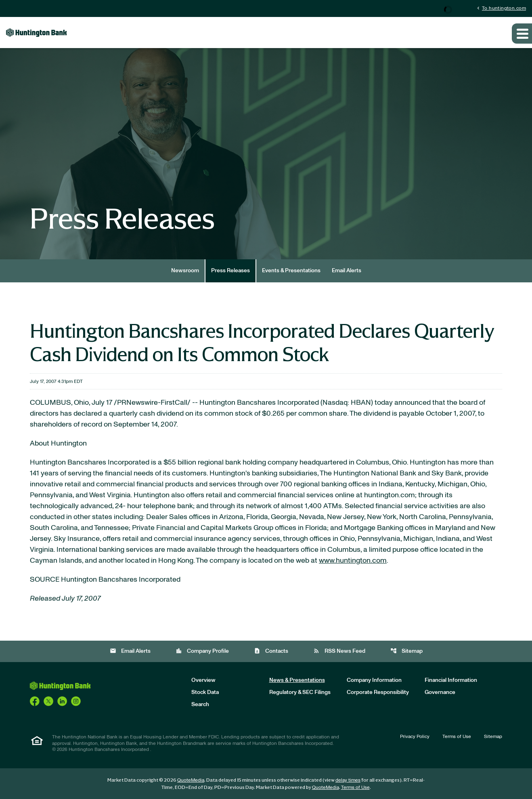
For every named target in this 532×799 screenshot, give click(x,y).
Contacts (271, 651)
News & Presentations (297, 680)
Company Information (374, 680)
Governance (440, 692)
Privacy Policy (415, 736)
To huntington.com (501, 8)
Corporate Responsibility (378, 692)
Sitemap (406, 651)
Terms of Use (457, 736)
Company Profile (202, 651)
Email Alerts (347, 271)
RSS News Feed (339, 651)
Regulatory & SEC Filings (300, 692)
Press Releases (230, 271)
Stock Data (205, 692)
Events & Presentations (291, 271)
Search (200, 704)
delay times (348, 780)
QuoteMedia (191, 780)
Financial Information (451, 680)
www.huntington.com (353, 561)
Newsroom (185, 271)
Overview (203, 680)
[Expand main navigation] (522, 34)
